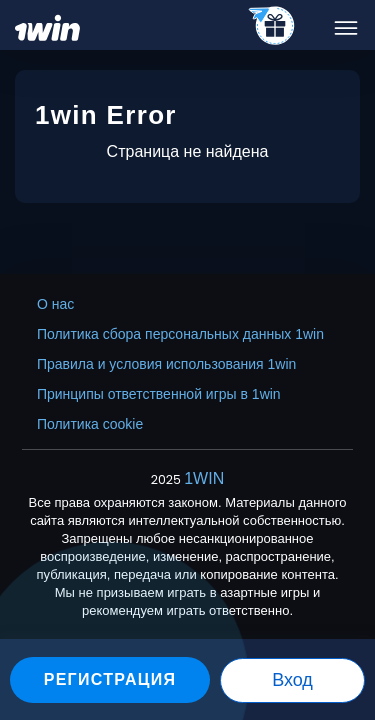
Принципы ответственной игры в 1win (159, 394)
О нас (55, 304)
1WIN (204, 478)
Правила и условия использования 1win (166, 364)
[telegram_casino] (272, 27)
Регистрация (110, 679)
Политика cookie (90, 424)
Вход (292, 680)
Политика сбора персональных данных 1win (180, 334)
